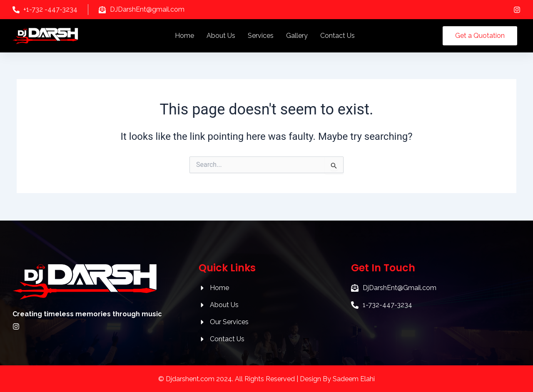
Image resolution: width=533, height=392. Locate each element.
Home (184, 36)
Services (261, 36)
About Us (221, 36)
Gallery (297, 36)
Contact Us (337, 36)
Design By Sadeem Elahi (337, 379)
